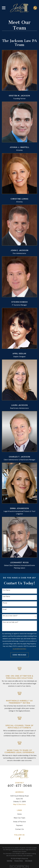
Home (19, 814)
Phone (5, 603)
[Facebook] (20, 839)
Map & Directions (19, 804)
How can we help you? (11, 622)
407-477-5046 (19, 786)
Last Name (6, 596)
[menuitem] (10, 861)
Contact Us (19, 829)
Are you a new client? (10, 616)
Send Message (19, 655)
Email (5, 609)
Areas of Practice (19, 822)
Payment (19, 825)
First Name (6, 590)
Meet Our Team (19, 818)
